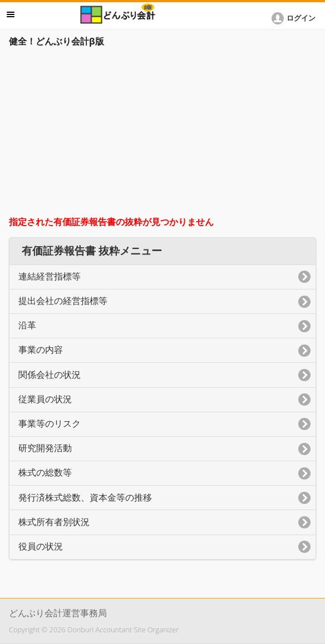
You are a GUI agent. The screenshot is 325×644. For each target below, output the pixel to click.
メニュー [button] (11, 14)
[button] (296, 18)
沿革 (27, 325)
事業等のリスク (50, 424)
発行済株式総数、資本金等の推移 (85, 498)
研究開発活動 (45, 448)
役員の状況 (41, 546)
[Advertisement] (162, 134)
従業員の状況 (45, 399)
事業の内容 (41, 350)
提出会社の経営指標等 (63, 301)
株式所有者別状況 (54, 522)
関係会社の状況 (50, 375)
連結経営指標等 (50, 276)
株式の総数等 (45, 473)
